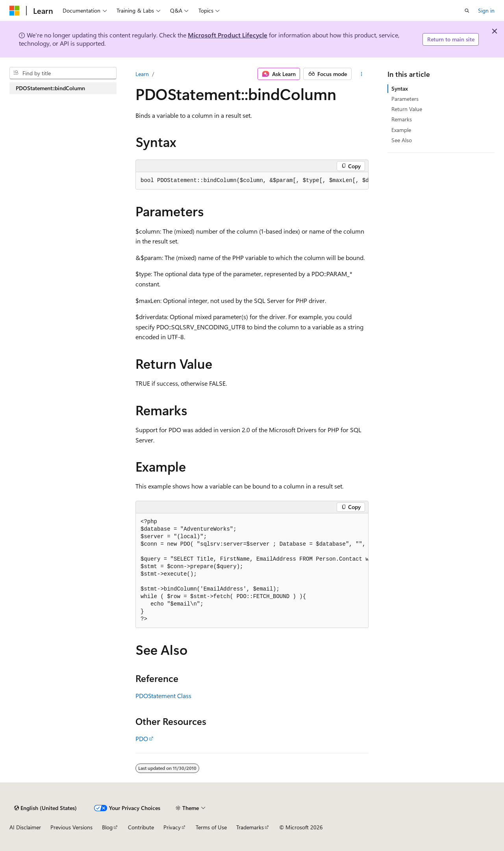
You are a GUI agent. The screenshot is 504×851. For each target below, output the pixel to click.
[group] (252, 181)
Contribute (141, 827)
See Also (402, 140)
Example (401, 130)
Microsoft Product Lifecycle (228, 35)
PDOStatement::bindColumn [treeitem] (50, 88)
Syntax (400, 88)
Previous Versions (71, 827)
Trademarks (250, 827)
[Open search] (467, 11)
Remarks (402, 119)
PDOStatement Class (163, 696)
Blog (107, 827)
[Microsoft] (15, 11)
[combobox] (63, 73)
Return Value (407, 109)
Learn (142, 74)
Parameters (405, 99)
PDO (142, 739)
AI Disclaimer (25, 827)
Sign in (486, 10)
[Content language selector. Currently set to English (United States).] (45, 808)
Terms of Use (211, 827)
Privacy (172, 827)
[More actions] (362, 74)
